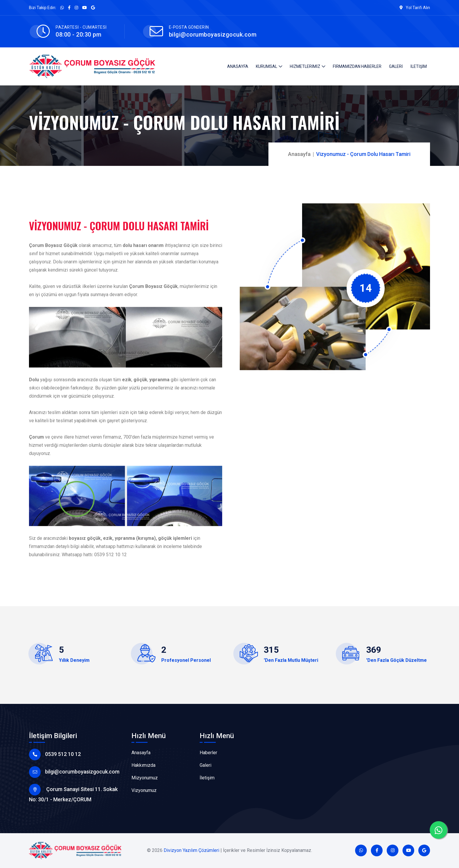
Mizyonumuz (145, 778)
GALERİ (396, 66)
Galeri (205, 765)
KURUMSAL (267, 66)
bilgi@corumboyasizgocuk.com (213, 35)
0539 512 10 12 (63, 754)
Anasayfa (299, 154)
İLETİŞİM (419, 66)
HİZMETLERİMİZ (305, 66)
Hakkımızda (143, 765)
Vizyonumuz (144, 790)
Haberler (208, 753)
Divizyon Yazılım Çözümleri (191, 850)
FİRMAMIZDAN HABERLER (357, 66)
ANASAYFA (238, 66)
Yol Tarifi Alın (415, 8)
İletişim (207, 778)
